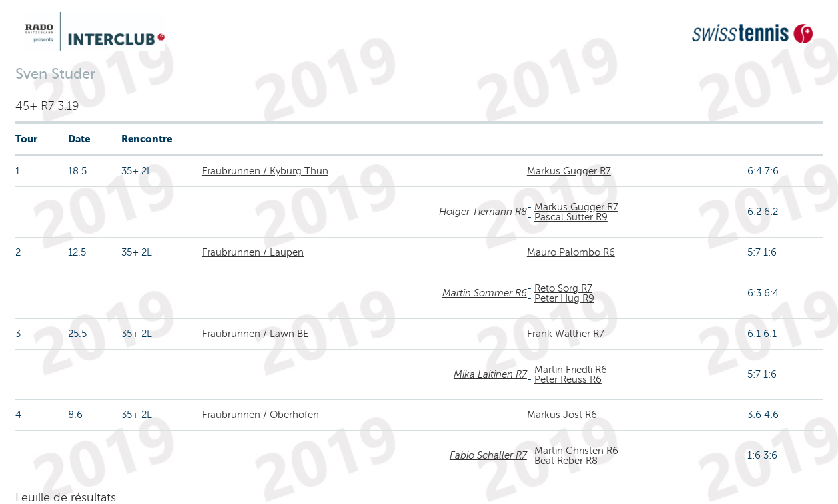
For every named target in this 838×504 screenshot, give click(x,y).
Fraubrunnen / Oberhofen (260, 415)
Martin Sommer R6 (485, 293)
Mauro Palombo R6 (571, 252)
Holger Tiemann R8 (483, 212)
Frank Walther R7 (566, 334)
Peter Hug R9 (564, 298)
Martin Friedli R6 (571, 370)
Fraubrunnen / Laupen (253, 252)
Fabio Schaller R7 (488, 455)
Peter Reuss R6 (568, 379)
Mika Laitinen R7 (490, 374)
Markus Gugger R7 (569, 171)
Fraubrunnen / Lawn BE (255, 334)
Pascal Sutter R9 (571, 217)
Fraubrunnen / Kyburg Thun (265, 171)
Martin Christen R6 (576, 451)
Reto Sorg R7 (563, 288)
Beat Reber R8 (566, 461)
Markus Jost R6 (562, 415)
